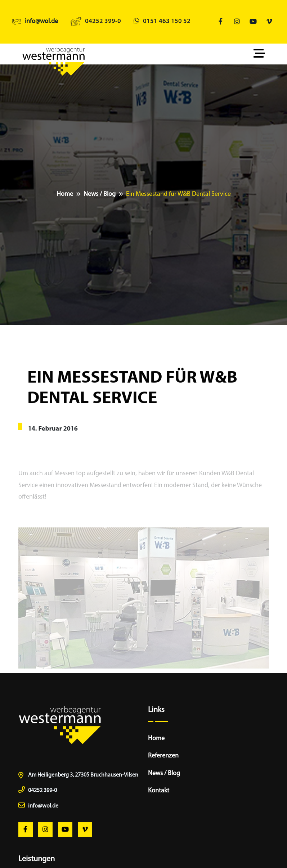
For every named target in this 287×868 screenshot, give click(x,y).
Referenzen (163, 756)
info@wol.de (41, 21)
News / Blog (100, 194)
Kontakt (159, 791)
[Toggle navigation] (261, 54)
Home (65, 194)
